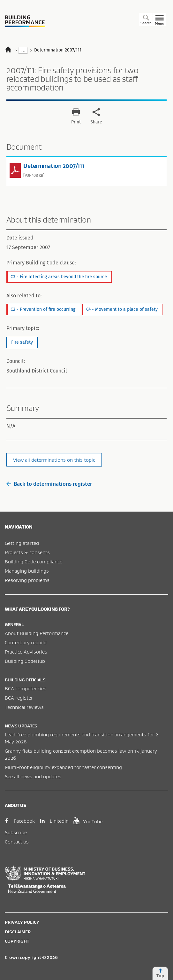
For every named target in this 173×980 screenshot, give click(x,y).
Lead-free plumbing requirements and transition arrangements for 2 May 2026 (81, 738)
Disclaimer (18, 932)
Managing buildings (27, 571)
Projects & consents (27, 552)
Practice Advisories (26, 652)
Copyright (17, 941)
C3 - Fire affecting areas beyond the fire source (59, 277)
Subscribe (16, 832)
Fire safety (22, 342)
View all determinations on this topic (54, 460)
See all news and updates (33, 776)
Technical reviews (24, 707)
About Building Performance (37, 633)
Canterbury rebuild (26, 642)
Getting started (22, 543)
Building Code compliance (34, 561)
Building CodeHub (25, 661)
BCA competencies (26, 688)
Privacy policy (22, 922)
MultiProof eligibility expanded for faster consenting (63, 767)
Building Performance (25, 21)
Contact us (17, 842)
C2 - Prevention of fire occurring (43, 309)
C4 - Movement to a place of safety (122, 309)
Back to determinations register (49, 484)
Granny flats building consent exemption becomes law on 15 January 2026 (81, 754)
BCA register (19, 698)
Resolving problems (27, 580)
